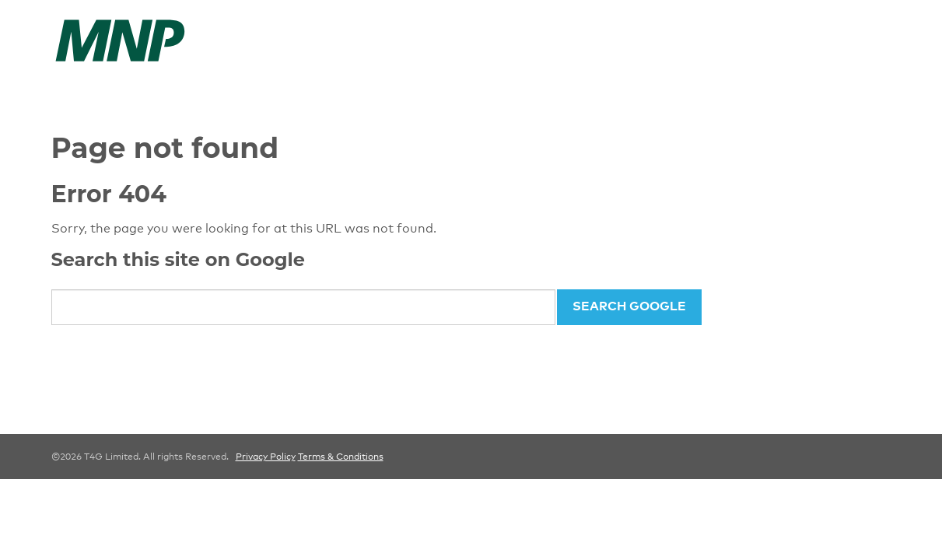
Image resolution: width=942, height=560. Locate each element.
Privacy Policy (266, 457)
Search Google (629, 306)
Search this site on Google (178, 259)
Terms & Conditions (341, 457)
